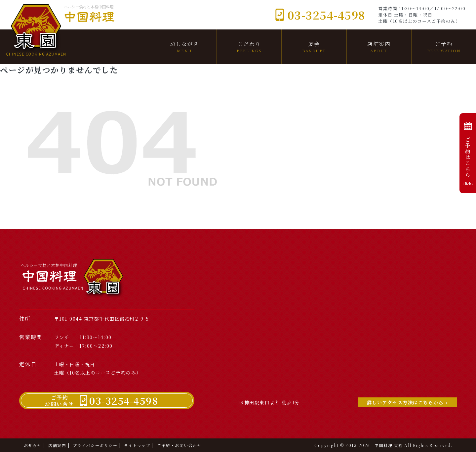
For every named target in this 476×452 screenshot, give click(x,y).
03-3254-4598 (320, 15)
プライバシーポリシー (95, 445)
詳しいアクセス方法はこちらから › (407, 402)
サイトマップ (137, 445)
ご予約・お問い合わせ (179, 445)
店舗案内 (57, 445)
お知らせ (33, 445)
